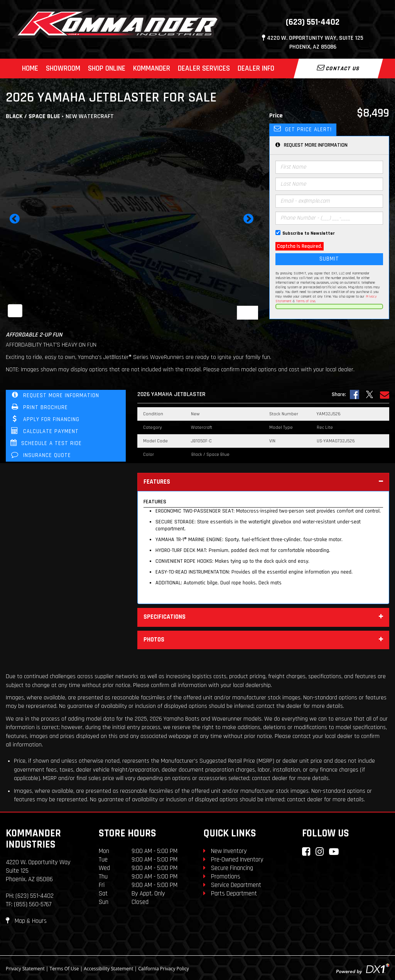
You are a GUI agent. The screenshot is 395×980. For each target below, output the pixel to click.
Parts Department (230, 894)
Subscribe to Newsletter (309, 233)
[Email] (329, 201)
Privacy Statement (25, 969)
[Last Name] (329, 184)
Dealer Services (204, 69)
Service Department (232, 885)
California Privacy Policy (164, 969)
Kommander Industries (33, 839)
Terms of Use (306, 301)
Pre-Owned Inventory (233, 860)
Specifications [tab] (263, 617)
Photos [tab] (263, 640)
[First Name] (329, 167)
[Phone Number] (329, 218)
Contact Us (338, 68)
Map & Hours (26, 921)
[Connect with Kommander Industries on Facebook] (306, 852)
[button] (15, 221)
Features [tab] (263, 482)
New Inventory (225, 851)
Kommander (152, 69)
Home (30, 69)
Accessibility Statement (108, 969)
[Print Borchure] (66, 408)
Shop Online (107, 69)
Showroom (63, 69)
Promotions (222, 877)
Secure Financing (228, 868)
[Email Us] (385, 394)
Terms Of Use (64, 969)
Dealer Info (256, 69)
